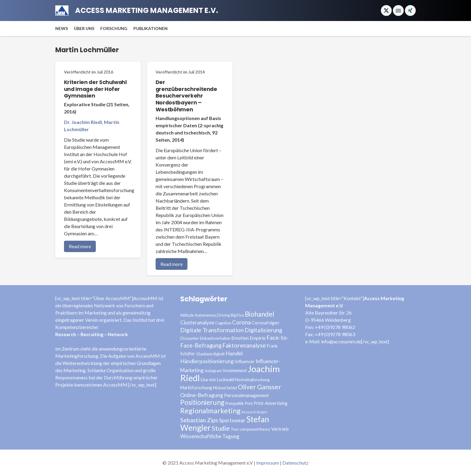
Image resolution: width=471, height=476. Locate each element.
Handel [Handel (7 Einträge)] (234, 353)
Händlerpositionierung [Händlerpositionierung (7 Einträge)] (207, 361)
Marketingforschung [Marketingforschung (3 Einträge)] (252, 380)
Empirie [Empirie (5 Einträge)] (258, 338)
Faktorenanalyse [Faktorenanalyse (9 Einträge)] (244, 345)
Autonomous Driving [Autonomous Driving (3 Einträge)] (212, 315)
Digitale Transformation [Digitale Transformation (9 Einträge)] (212, 330)
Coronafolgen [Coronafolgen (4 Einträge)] (265, 323)
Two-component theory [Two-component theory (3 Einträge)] (251, 429)
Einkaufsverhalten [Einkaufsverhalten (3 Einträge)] (215, 338)
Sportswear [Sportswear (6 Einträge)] (232, 420)
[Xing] (410, 11)
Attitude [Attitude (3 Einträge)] (187, 315)
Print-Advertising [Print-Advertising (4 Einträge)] (270, 403)
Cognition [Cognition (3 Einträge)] (223, 323)
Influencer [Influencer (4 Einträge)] (245, 362)
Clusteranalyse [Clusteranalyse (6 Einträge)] (197, 322)
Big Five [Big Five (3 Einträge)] (237, 315)
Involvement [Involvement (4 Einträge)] (235, 371)
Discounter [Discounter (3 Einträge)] (190, 338)
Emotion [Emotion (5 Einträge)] (240, 338)
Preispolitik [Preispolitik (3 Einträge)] (235, 403)
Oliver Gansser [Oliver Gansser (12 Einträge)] (260, 387)
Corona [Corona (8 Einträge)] (242, 322)
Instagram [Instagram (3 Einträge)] (213, 371)
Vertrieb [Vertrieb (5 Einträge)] (280, 429)
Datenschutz (295, 463)
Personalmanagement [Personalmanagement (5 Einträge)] (246, 395)
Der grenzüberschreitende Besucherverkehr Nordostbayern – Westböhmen (186, 96)
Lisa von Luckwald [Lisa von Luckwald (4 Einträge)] (217, 380)
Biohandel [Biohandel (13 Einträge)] (260, 314)
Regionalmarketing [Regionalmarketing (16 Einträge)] (210, 411)
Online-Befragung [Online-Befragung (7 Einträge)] (202, 395)
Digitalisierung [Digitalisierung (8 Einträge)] (263, 330)
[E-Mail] (398, 11)
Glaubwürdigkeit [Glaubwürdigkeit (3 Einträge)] (210, 354)
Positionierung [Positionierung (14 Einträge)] (202, 402)
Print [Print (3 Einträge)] (249, 403)
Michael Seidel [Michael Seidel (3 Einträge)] (225, 388)
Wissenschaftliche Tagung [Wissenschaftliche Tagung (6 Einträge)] (210, 436)
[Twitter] (386, 11)
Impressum (268, 463)
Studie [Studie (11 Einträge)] (221, 428)
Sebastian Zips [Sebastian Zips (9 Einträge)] (199, 420)
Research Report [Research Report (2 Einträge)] (254, 412)
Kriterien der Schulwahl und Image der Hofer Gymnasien (95, 89)
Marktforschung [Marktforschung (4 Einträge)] (196, 388)
